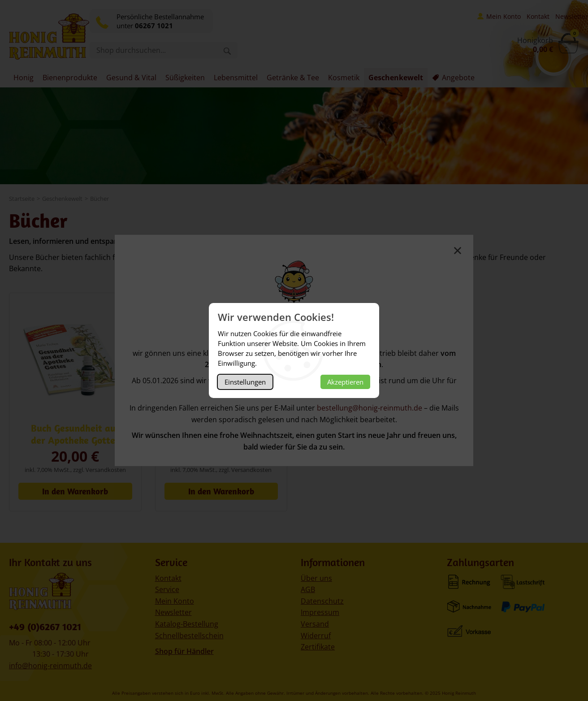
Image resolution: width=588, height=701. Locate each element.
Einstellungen (245, 382)
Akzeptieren (345, 382)
